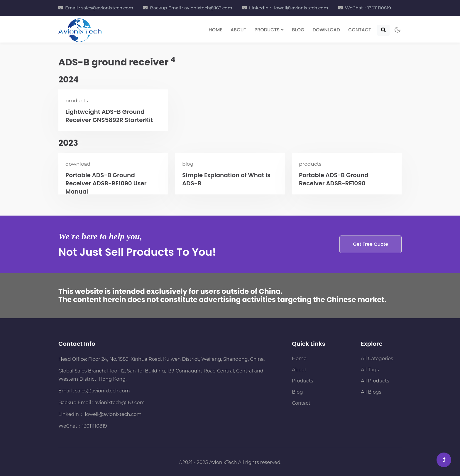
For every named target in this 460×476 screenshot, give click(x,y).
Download (326, 30)
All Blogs (371, 392)
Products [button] (269, 30)
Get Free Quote (371, 244)
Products (302, 381)
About (239, 30)
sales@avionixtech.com (103, 391)
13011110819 (95, 426)
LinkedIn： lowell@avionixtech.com (289, 8)
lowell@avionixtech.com (113, 414)
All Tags (370, 370)
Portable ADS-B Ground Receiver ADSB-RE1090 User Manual (106, 183)
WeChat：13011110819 (368, 8)
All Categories (377, 359)
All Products (375, 381)
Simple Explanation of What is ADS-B (226, 179)
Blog (298, 30)
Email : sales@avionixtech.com (99, 8)
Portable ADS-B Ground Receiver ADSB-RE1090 (334, 179)
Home (215, 30)
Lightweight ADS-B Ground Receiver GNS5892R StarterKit (109, 116)
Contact (360, 30)
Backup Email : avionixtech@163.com (191, 8)
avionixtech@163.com (120, 403)
